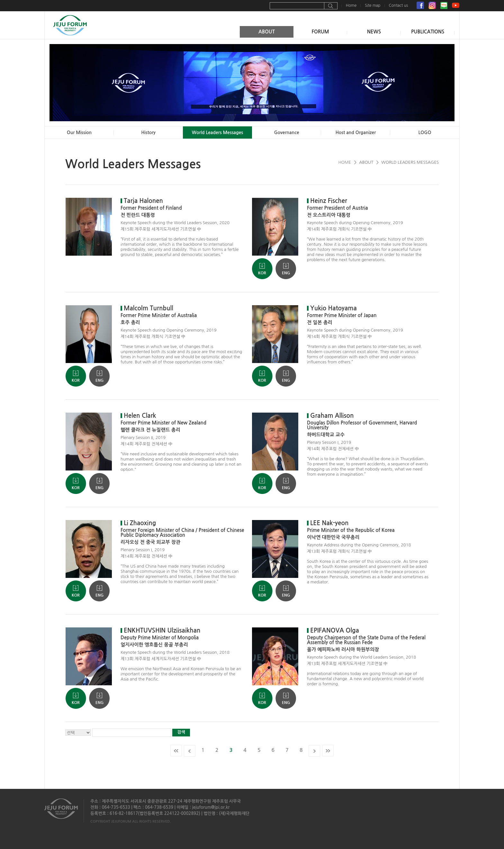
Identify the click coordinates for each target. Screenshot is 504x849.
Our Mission (79, 132)
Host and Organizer (356, 132)
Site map (373, 5)
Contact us (398, 5)
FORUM (320, 32)
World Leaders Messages (218, 132)
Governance (286, 132)
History (148, 132)
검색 (181, 732)
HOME (345, 162)
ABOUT (267, 32)
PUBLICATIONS (428, 32)
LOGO (425, 132)
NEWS (374, 32)
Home (351, 5)
